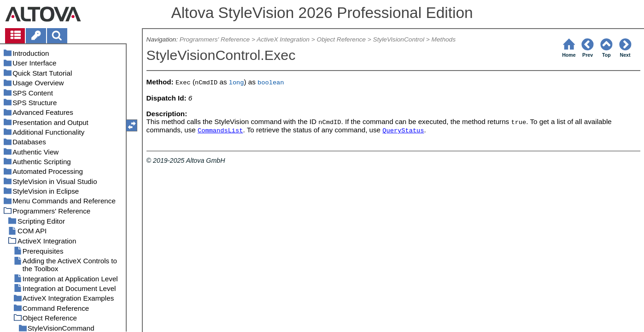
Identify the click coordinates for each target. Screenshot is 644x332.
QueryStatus (403, 131)
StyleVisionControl (399, 39)
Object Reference (341, 39)
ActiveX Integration (283, 39)
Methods (444, 39)
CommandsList (220, 131)
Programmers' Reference (215, 39)
